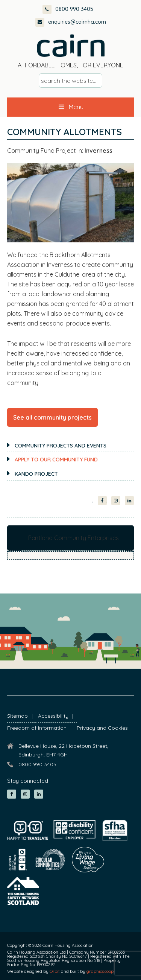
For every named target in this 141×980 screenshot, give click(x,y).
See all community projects (52, 417)
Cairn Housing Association (71, 46)
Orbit (55, 971)
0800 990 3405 (68, 9)
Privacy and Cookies (102, 728)
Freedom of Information (37, 728)
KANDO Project (36, 474)
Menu (70, 107)
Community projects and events (61, 446)
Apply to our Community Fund (56, 460)
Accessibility (53, 716)
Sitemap (17, 716)
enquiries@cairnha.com (71, 22)
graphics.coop (100, 971)
